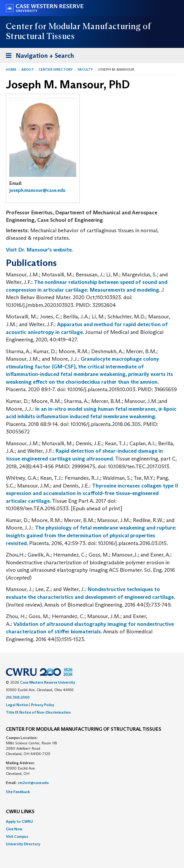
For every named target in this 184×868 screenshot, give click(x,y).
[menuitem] (92, 821)
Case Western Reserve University (48, 682)
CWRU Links (20, 812)
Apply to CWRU (19, 821)
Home (11, 69)
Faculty (85, 69)
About (28, 69)
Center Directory (56, 69)
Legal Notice (17, 705)
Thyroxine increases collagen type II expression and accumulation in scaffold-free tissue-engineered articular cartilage (92, 493)
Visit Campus (17, 836)
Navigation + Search (38, 57)
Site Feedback (18, 792)
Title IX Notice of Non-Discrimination (38, 712)
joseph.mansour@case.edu (37, 190)
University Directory (23, 844)
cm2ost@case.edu (33, 783)
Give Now (14, 829)
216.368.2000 (18, 697)
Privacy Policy (43, 705)
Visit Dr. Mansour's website (39, 250)
